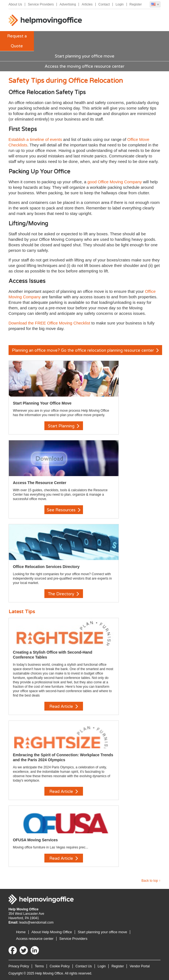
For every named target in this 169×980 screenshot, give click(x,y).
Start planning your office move (85, 56)
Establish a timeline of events (35, 139)
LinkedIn (35, 950)
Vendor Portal (140, 966)
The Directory (64, 594)
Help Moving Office (46, 21)
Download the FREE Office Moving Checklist (49, 323)
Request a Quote (17, 41)
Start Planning (64, 426)
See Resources (64, 510)
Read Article (64, 706)
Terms (39, 966)
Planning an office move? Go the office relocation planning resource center (85, 350)
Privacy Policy (19, 966)
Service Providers (41, 4)
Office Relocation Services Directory (46, 567)
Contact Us (84, 966)
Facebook (13, 950)
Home (21, 932)
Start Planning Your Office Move (42, 403)
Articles (87, 4)
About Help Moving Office (52, 932)
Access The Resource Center (40, 483)
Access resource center (35, 939)
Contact (104, 4)
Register (136, 4)
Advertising (68, 4)
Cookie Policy (60, 966)
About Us (15, 4)
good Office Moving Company (115, 182)
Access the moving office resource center (84, 66)
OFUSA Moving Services (35, 840)
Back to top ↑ (151, 881)
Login (120, 4)
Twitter (24, 950)
